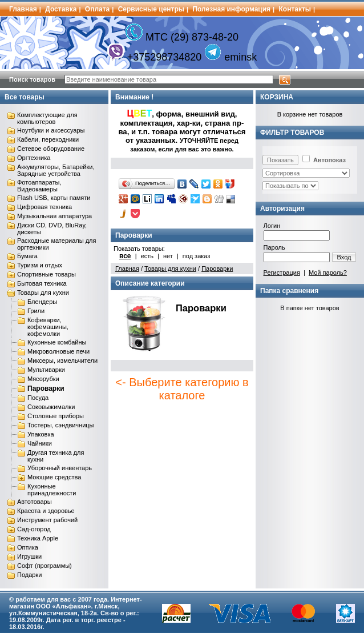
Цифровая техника (45, 207)
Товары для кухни (43, 293)
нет (168, 256)
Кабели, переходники (48, 139)
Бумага (27, 256)
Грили (36, 311)
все (125, 256)
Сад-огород (34, 529)
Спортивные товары (46, 274)
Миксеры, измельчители (62, 360)
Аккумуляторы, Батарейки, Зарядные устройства (56, 170)
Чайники (40, 443)
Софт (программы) (45, 566)
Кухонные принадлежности (52, 490)
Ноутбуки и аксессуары (51, 130)
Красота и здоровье (46, 511)
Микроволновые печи (58, 351)
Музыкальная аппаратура (54, 216)
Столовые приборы (56, 416)
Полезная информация (231, 9)
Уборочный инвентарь (60, 468)
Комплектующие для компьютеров (47, 118)
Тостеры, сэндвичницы (61, 425)
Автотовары (35, 502)
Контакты (295, 9)
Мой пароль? (328, 273)
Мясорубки (43, 379)
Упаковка (41, 434)
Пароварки (46, 388)
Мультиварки (46, 370)
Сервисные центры (151, 9)
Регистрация (282, 273)
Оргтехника (34, 158)
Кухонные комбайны (57, 342)
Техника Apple (38, 538)
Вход (344, 257)
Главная (23, 9)
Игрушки (29, 556)
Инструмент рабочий (47, 520)
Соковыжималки (51, 407)
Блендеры (42, 302)
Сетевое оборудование (51, 149)
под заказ (197, 256)
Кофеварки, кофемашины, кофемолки (48, 327)
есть (147, 256)
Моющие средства (54, 477)
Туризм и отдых (40, 265)
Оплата (97, 9)
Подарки (29, 575)
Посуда (38, 398)
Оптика (28, 547)
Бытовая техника (42, 283)
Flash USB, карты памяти (54, 198)
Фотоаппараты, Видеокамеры (39, 186)
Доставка (61, 9)
